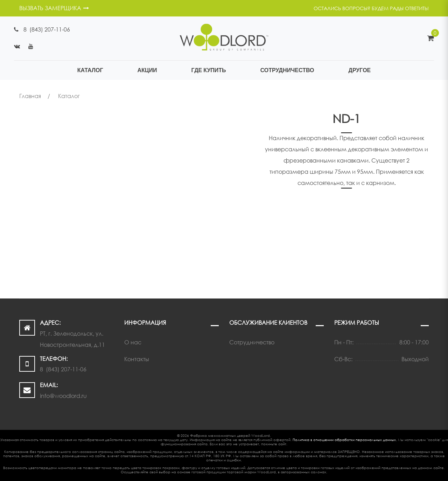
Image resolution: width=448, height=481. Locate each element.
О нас (133, 342)
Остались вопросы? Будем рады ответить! (371, 8)
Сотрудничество (252, 342)
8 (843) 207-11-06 (47, 29)
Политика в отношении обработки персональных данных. (345, 440)
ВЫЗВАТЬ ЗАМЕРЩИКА (54, 8)
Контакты (137, 359)
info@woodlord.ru (63, 396)
